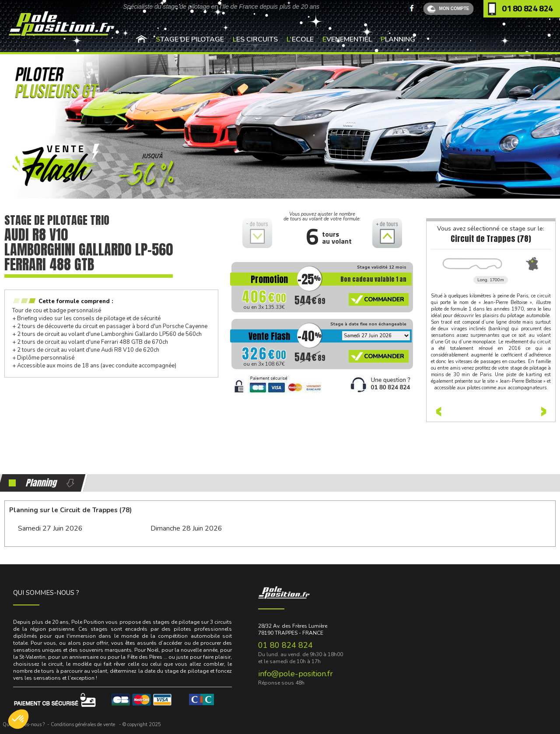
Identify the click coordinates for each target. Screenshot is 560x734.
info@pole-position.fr (296, 674)
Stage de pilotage (190, 39)
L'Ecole (300, 39)
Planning (398, 39)
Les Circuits (255, 39)
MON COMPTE (454, 9)
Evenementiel (347, 39)
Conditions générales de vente (83, 725)
